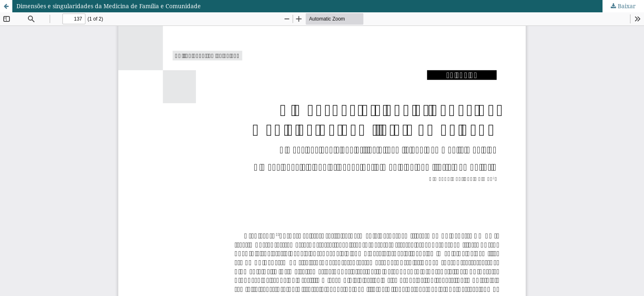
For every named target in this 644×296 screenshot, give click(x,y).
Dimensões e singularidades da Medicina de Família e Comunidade (109, 6)
